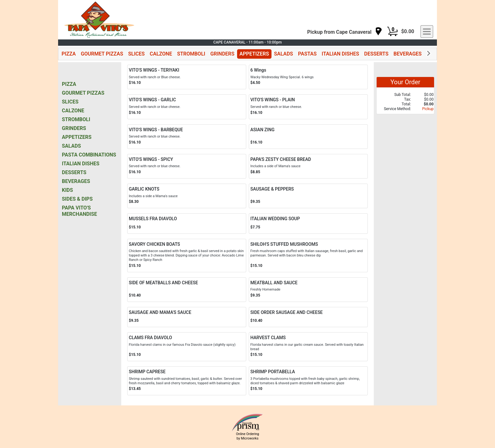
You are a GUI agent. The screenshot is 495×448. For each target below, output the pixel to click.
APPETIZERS (254, 54)
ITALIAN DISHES (340, 54)
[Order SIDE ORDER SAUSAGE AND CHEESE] (308, 317)
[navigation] (345, 32)
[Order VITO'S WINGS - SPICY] (187, 166)
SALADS (283, 54)
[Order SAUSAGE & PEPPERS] (308, 196)
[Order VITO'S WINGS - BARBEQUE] (187, 137)
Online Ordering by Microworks (247, 436)
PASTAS (307, 54)
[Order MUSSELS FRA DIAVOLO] (187, 224)
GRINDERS (222, 54)
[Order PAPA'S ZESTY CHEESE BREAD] (308, 166)
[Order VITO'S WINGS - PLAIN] (308, 107)
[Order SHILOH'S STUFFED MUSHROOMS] (308, 256)
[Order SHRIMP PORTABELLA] (308, 381)
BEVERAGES (408, 54)
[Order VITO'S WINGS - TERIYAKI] (187, 77)
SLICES (136, 54)
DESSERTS (376, 54)
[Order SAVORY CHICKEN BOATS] (187, 256)
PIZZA (69, 54)
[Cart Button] (392, 32)
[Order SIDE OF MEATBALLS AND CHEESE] (187, 290)
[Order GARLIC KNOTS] (187, 196)
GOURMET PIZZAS (102, 54)
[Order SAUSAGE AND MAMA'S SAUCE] (187, 317)
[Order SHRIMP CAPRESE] (187, 381)
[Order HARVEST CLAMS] (308, 347)
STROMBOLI (191, 54)
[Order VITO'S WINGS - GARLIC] (187, 107)
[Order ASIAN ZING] (308, 137)
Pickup (428, 109)
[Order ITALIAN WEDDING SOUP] (308, 224)
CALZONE (161, 54)
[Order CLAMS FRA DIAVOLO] (187, 347)
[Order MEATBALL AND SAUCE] (308, 290)
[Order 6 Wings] (308, 77)
